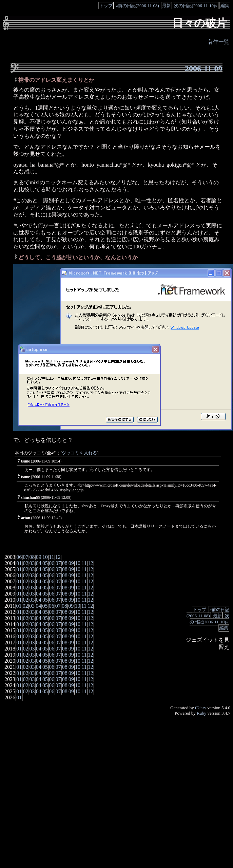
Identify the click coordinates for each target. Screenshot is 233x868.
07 (25, 557)
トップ (106, 6)
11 (51, 557)
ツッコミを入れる (79, 453)
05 (45, 563)
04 (39, 563)
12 (58, 557)
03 (32, 563)
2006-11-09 (204, 69)
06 (19, 557)
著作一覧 (218, 42)
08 (32, 557)
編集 (225, 6)
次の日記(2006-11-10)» (196, 6)
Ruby (201, 713)
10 (45, 557)
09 (39, 557)
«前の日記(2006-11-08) (138, 6)
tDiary (201, 708)
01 (19, 563)
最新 (167, 6)
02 (25, 563)
